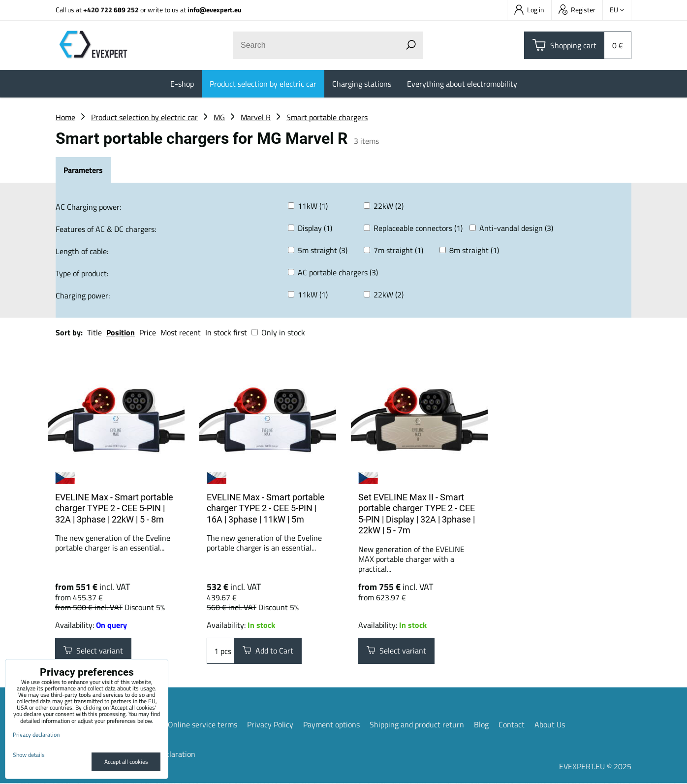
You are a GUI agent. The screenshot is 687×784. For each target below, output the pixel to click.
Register (577, 10)
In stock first (226, 332)
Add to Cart (268, 651)
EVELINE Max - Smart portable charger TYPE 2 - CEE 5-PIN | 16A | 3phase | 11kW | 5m (266, 508)
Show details (29, 755)
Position (121, 332)
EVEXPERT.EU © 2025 (595, 767)
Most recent (181, 332)
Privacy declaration (36, 735)
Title (94, 332)
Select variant (93, 651)
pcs (220, 651)
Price (148, 332)
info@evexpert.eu (215, 10)
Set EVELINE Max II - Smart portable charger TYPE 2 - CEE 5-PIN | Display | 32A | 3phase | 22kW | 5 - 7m (417, 514)
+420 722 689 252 (111, 10)
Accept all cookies (126, 762)
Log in (529, 10)
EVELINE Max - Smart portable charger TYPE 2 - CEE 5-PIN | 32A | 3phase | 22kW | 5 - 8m (114, 508)
